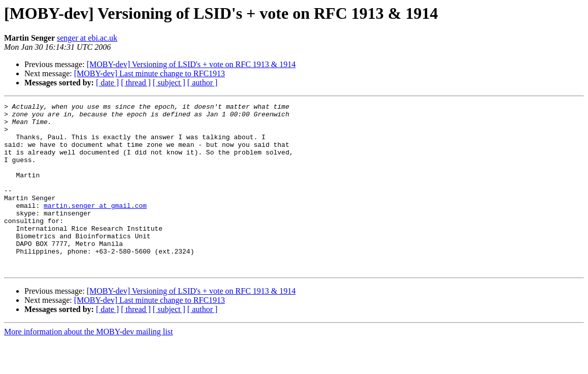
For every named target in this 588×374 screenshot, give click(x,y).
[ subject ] (169, 83)
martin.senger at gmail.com (95, 227)
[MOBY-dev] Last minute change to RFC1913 (150, 73)
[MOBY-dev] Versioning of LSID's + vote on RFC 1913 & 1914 (191, 64)
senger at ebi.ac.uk (87, 38)
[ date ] (107, 83)
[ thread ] (136, 83)
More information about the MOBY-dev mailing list (88, 365)
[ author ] (203, 83)
